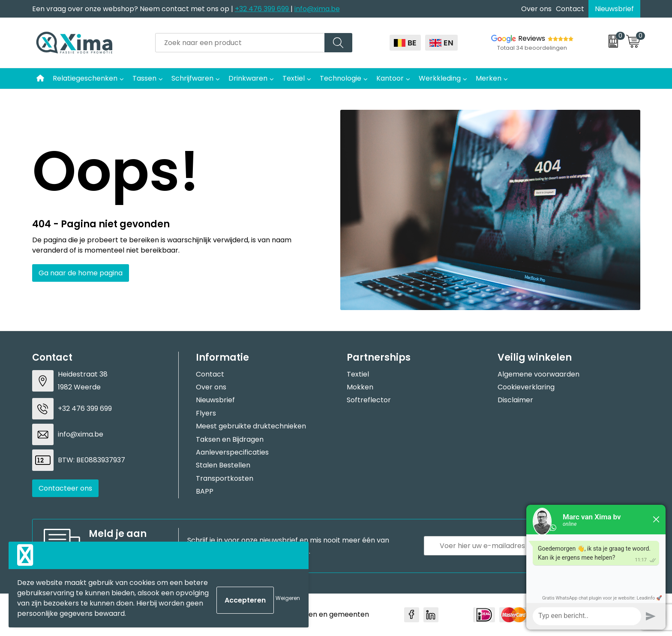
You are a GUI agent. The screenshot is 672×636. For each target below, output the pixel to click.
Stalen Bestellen (223, 465)
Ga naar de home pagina (81, 273)
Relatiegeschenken (85, 78)
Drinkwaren (248, 78)
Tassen (144, 78)
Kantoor (390, 78)
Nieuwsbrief (614, 9)
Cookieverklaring (526, 387)
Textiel (294, 78)
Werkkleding (440, 78)
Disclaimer (515, 400)
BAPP (205, 491)
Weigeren (288, 598)
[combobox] (240, 43)
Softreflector (369, 400)
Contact (570, 9)
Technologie (340, 78)
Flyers (206, 413)
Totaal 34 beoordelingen (532, 48)
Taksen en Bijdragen (230, 439)
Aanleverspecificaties (232, 452)
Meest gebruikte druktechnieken (251, 426)
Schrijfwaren (192, 78)
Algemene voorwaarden (538, 374)
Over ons (536, 9)
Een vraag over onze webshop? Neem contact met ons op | (133, 9)
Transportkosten (225, 478)
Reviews (532, 38)
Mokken (360, 387)
